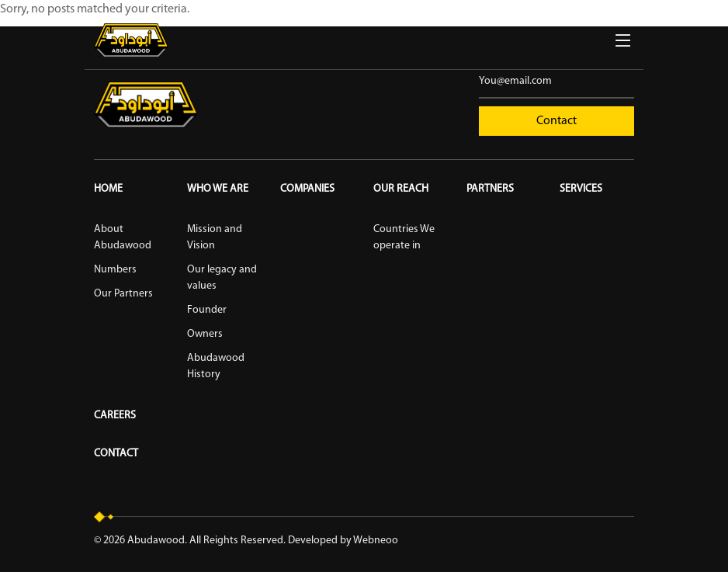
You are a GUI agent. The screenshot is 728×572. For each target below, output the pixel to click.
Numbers (115, 270)
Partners (490, 189)
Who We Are (218, 189)
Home (108, 189)
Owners (205, 334)
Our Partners (123, 294)
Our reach (401, 189)
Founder (207, 310)
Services (581, 189)
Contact (556, 121)
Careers (115, 416)
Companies (307, 189)
